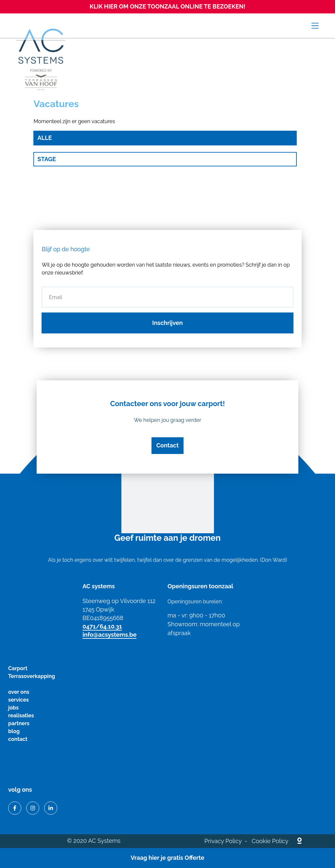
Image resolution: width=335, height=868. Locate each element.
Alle (44, 138)
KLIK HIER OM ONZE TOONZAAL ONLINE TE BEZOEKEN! (167, 6)
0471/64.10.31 (102, 626)
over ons (19, 692)
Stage (46, 159)
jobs (13, 708)
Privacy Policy (223, 841)
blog (14, 731)
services (18, 700)
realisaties (21, 716)
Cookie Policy (270, 841)
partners (19, 723)
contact (18, 739)
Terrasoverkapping (32, 676)
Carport (18, 668)
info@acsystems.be (109, 635)
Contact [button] (167, 445)
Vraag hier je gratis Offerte (167, 858)
